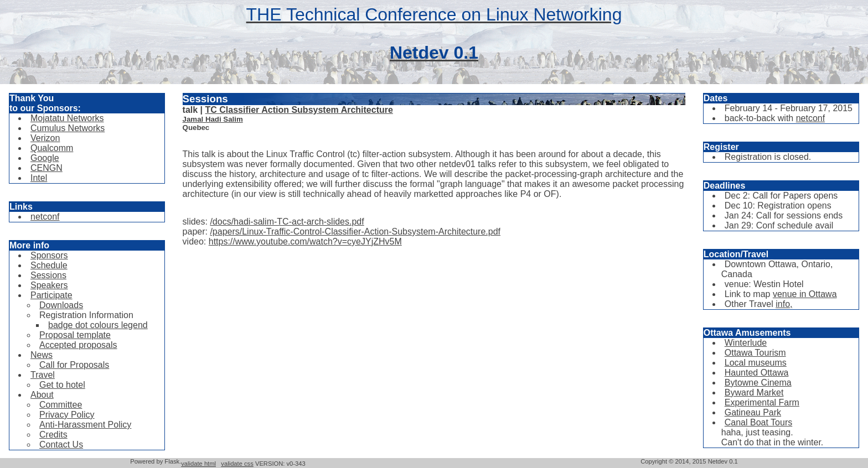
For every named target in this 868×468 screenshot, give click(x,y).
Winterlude (746, 343)
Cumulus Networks (68, 128)
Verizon (45, 138)
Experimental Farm (762, 402)
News (42, 355)
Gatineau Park (753, 412)
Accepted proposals (78, 345)
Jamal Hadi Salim (213, 119)
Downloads (61, 305)
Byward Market (754, 392)
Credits (53, 435)
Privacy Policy (67, 415)
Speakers (49, 285)
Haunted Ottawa (757, 373)
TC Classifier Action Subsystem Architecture (299, 110)
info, (784, 304)
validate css (237, 464)
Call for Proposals (74, 365)
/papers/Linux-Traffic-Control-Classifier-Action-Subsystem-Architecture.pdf (355, 232)
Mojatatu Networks (67, 118)
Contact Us (61, 444)
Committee (61, 405)
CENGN (46, 168)
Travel (43, 375)
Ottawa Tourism (755, 353)
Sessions (48, 275)
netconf (45, 217)
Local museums (756, 363)
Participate (51, 295)
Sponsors (49, 255)
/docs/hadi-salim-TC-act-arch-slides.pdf (287, 222)
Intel (39, 178)
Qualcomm (52, 148)
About (42, 395)
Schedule (49, 265)
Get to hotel (62, 385)
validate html (198, 464)
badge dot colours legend (98, 325)
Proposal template (75, 335)
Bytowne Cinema (758, 383)
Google (45, 158)
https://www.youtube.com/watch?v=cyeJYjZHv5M (305, 241)
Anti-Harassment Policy (85, 425)
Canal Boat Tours (758, 422)
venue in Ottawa (805, 294)
